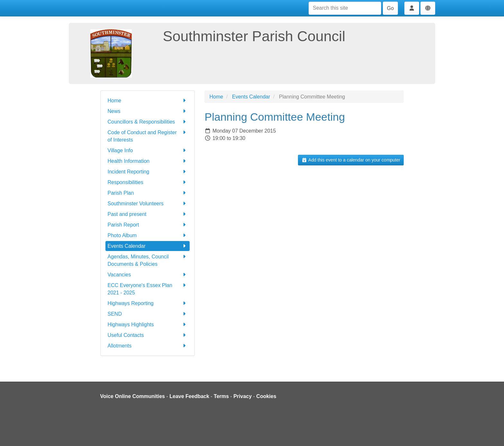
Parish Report (148, 225)
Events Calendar (148, 246)
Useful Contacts (148, 335)
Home (148, 101)
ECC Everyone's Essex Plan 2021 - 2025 (148, 288)
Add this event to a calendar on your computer (351, 160)
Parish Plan (148, 193)
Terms (221, 396)
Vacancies (148, 275)
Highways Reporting (148, 303)
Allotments (148, 346)
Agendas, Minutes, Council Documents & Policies (148, 260)
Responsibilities (148, 182)
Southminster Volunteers (148, 204)
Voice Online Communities (133, 396)
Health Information (148, 161)
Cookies (266, 396)
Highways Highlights (148, 325)
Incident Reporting (148, 172)
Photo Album (148, 235)
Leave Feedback (189, 396)
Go (390, 8)
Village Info (148, 150)
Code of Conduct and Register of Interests (148, 136)
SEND (148, 314)
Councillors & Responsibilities (148, 122)
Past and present (148, 214)
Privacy (243, 396)
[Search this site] (345, 8)
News (148, 111)
